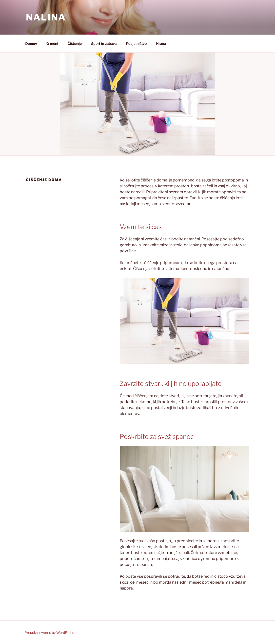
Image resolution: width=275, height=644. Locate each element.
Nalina (46, 17)
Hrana (161, 44)
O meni (52, 44)
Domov (31, 44)
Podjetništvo (136, 44)
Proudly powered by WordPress (49, 633)
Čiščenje (75, 44)
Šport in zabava (104, 44)
